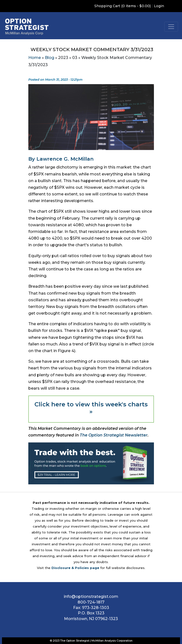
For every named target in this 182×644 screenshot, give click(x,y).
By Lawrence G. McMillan (61, 159)
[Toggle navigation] (171, 27)
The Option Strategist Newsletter (114, 435)
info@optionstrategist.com (91, 597)
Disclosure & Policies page (75, 568)
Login (159, 6)
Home (35, 58)
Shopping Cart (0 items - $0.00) (123, 6)
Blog (50, 58)
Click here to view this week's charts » (91, 408)
